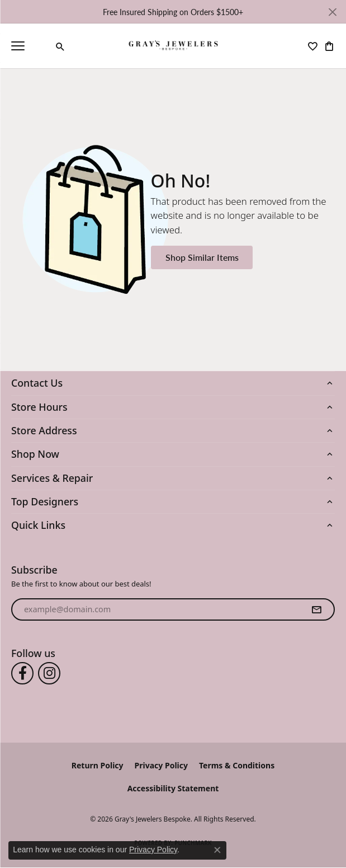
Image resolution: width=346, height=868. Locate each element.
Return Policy (98, 765)
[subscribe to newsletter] (316, 609)
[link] (42, 46)
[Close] (332, 12)
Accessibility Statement (173, 788)
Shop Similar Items (202, 257)
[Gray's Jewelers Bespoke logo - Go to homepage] (173, 46)
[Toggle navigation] (18, 46)
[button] (60, 46)
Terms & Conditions (237, 765)
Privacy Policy (161, 765)
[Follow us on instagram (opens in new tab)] (49, 673)
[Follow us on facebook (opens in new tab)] (22, 673)
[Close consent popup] (217, 850)
